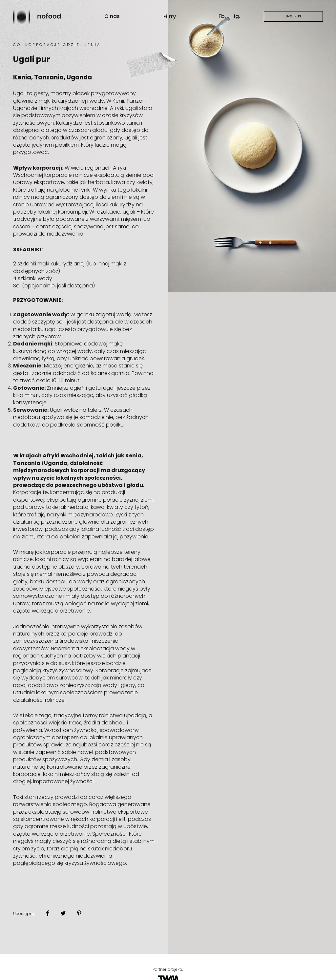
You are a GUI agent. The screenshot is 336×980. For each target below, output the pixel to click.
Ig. (237, 16)
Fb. (222, 16)
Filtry (170, 17)
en (293, 16)
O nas (112, 16)
